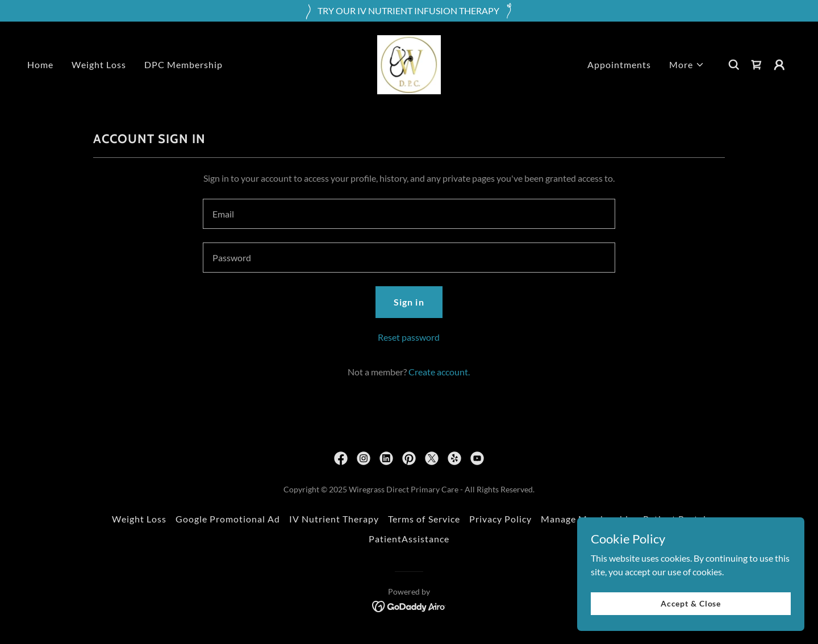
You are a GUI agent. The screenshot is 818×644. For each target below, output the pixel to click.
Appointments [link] (619, 64)
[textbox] (409, 214)
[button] (687, 65)
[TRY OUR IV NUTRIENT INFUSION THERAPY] (409, 11)
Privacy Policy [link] (500, 519)
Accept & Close (691, 603)
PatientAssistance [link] (409, 539)
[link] (409, 63)
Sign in (409, 302)
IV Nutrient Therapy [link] (334, 519)
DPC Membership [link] (183, 64)
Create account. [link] (439, 372)
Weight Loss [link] (99, 64)
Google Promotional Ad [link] (228, 519)
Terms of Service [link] (424, 519)
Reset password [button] (409, 337)
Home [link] (40, 64)
